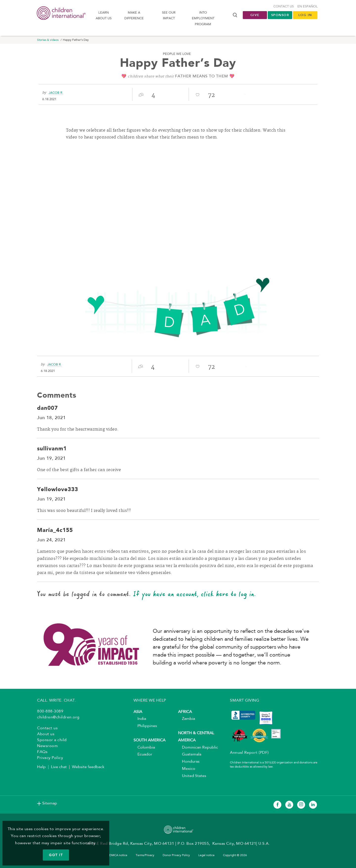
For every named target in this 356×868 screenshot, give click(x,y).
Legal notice (206, 855)
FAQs (42, 752)
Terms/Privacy (145, 855)
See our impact (169, 16)
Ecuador (143, 754)
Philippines (145, 726)
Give (255, 15)
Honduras (189, 762)
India (140, 719)
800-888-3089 (50, 711)
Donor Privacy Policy (176, 855)
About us (46, 734)
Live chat (59, 767)
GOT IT (56, 855)
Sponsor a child (52, 740)
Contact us (284, 7)
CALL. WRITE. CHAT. (56, 701)
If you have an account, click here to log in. (195, 594)
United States (192, 776)
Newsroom (47, 746)
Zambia (187, 719)
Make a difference (134, 16)
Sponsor (280, 15)
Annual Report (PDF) (249, 753)
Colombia (144, 748)
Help (41, 767)
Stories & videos (48, 40)
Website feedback (88, 767)
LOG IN (305, 15)
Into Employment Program (203, 19)
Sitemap (50, 803)
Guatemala (190, 754)
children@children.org (58, 717)
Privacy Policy (50, 758)
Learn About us (104, 16)
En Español (308, 7)
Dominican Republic (198, 748)
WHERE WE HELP (150, 701)
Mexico (187, 769)
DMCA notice (118, 855)
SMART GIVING (245, 701)
